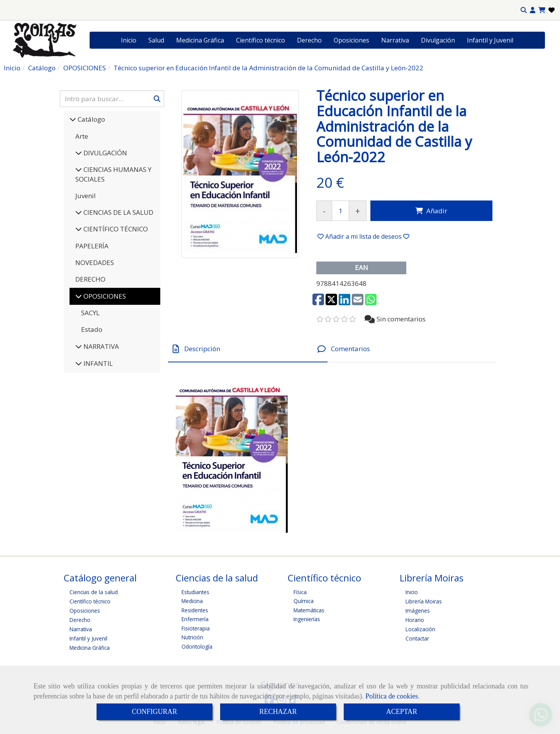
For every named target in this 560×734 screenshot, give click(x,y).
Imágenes (418, 611)
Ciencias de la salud (94, 592)
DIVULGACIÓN (104, 153)
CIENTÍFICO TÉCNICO (115, 229)
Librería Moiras (424, 601)
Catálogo (91, 119)
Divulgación (438, 40)
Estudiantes (195, 592)
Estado (92, 329)
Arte (82, 136)
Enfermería (195, 619)
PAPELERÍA (92, 246)
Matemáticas (309, 610)
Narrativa (395, 40)
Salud (156, 40)
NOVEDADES (95, 263)
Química (304, 601)
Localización (420, 629)
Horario (415, 620)
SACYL (90, 313)
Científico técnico (260, 40)
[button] (533, 10)
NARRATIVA (100, 346)
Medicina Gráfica (200, 40)
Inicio (129, 40)
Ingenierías (307, 619)
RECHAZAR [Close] (278, 712)
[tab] (248, 349)
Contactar (417, 638)
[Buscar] (112, 99)
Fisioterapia (196, 628)
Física (300, 592)
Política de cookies (392, 696)
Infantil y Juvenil (490, 40)
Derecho (309, 40)
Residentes (195, 610)
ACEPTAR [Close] (402, 712)
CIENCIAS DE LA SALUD (118, 212)
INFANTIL (97, 363)
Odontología (197, 646)
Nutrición (192, 637)
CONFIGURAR (154, 712)
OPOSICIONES (104, 296)
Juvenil (86, 196)
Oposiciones (351, 40)
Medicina (192, 601)
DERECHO (90, 279)
